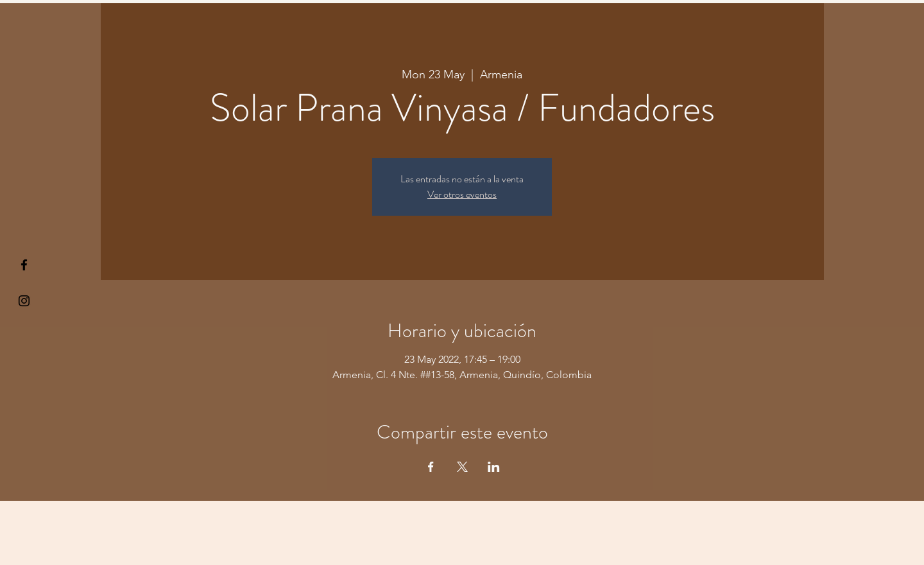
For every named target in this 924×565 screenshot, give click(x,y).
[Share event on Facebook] (431, 467)
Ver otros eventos (462, 194)
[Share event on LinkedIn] (494, 467)
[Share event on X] (462, 467)
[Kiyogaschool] (24, 301)
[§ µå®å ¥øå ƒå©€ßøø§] (24, 265)
